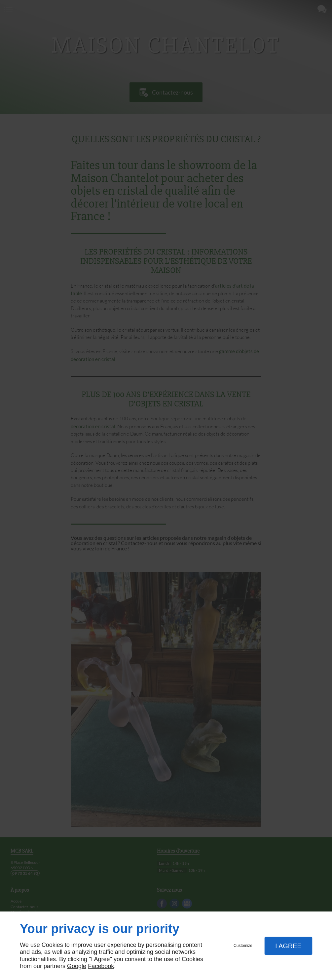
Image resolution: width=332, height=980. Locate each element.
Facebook (101, 966)
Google (77, 966)
